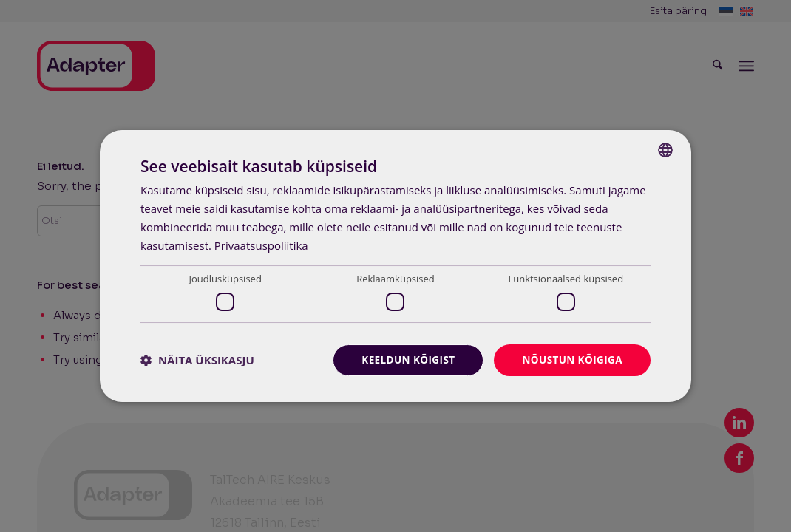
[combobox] (665, 149)
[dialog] (395, 266)
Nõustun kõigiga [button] (571, 359)
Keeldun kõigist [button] (403, 359)
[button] (197, 360)
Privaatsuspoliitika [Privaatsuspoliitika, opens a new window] (261, 245)
